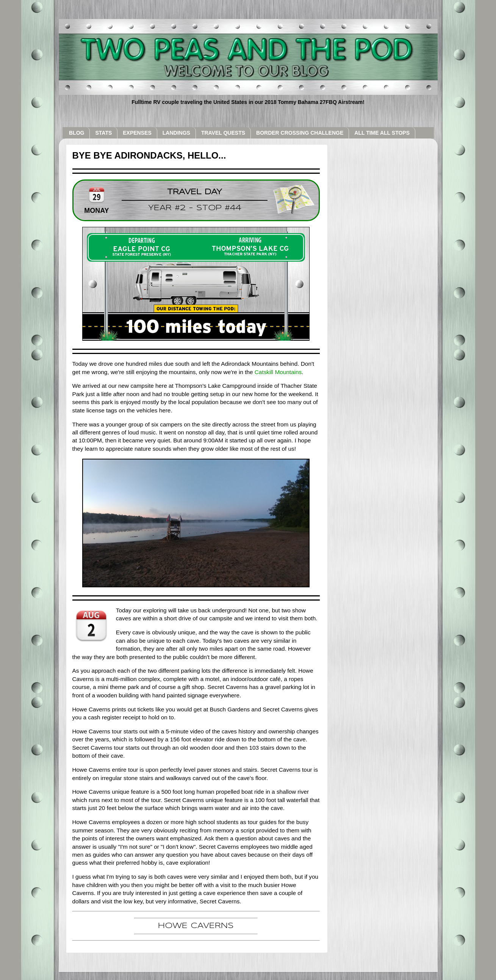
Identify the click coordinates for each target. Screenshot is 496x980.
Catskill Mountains (278, 372)
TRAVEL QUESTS (223, 133)
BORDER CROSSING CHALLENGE (300, 133)
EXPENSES (137, 133)
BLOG (77, 133)
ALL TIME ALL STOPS (382, 133)
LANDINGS (176, 133)
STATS (103, 133)
